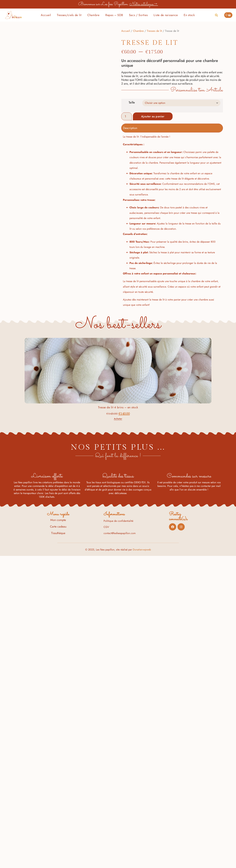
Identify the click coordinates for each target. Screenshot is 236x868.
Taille (132, 102)
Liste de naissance (166, 15)
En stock (189, 15)
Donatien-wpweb (142, 862)
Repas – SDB (114, 15)
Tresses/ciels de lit (69, 15)
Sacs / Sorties (138, 15)
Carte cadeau (58, 839)
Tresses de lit (154, 31)
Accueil (46, 15)
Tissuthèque (58, 845)
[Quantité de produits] (127, 116)
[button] (216, 15)
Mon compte (58, 832)
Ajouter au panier (154, 116)
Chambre (93, 15)
